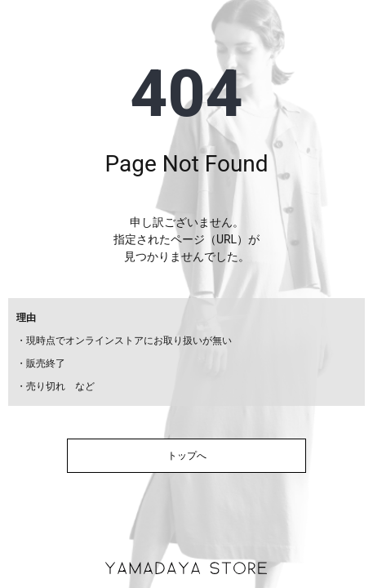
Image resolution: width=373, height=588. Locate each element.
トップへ (187, 456)
